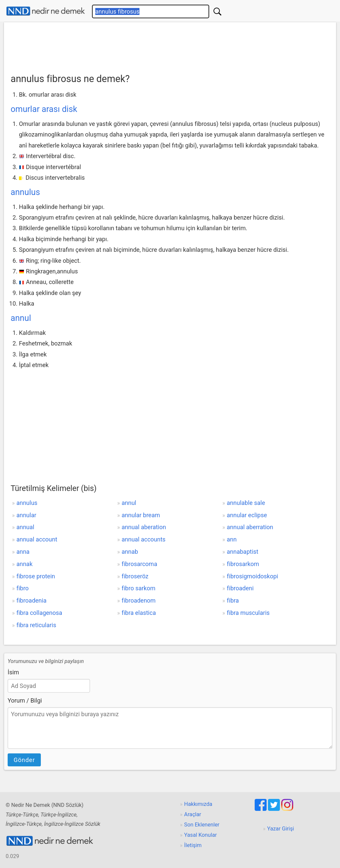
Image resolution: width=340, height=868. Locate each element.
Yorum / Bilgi (25, 700)
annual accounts (143, 539)
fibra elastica (139, 613)
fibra (233, 600)
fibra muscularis (248, 613)
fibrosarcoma (139, 564)
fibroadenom (138, 600)
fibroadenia (31, 600)
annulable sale (246, 503)
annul (21, 318)
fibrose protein (36, 576)
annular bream (141, 515)
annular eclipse (247, 515)
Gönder (24, 760)
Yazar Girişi (281, 829)
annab (130, 552)
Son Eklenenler (202, 825)
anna (23, 552)
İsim (13, 672)
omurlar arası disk (44, 109)
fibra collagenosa (39, 613)
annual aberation (144, 527)
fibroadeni (240, 588)
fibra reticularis (36, 625)
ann (232, 539)
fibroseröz (135, 576)
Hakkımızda (198, 804)
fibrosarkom (243, 564)
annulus (25, 192)
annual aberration (250, 527)
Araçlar (193, 814)
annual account (37, 539)
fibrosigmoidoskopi (253, 576)
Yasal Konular (201, 835)
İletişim (193, 845)
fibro (22, 588)
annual (25, 527)
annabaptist (243, 552)
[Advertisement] (170, 46)
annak (24, 564)
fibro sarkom (138, 588)
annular (26, 515)
